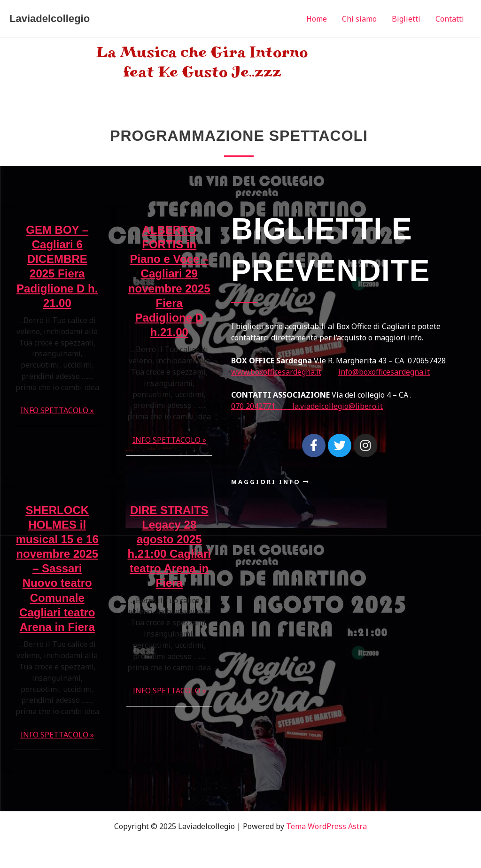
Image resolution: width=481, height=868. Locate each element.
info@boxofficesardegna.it (384, 372)
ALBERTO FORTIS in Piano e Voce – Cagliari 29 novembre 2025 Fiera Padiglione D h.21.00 (169, 281)
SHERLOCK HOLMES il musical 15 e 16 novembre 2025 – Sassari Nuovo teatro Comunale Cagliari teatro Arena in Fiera (57, 569)
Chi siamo (359, 19)
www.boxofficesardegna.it (276, 372)
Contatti (450, 19)
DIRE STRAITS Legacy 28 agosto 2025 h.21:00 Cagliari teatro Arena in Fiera (169, 547)
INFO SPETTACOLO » (57, 410)
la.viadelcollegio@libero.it (337, 406)
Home (317, 19)
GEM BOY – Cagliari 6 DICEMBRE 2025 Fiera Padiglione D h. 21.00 (57, 266)
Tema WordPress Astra (326, 826)
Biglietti (406, 19)
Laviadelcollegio (50, 19)
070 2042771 (262, 406)
